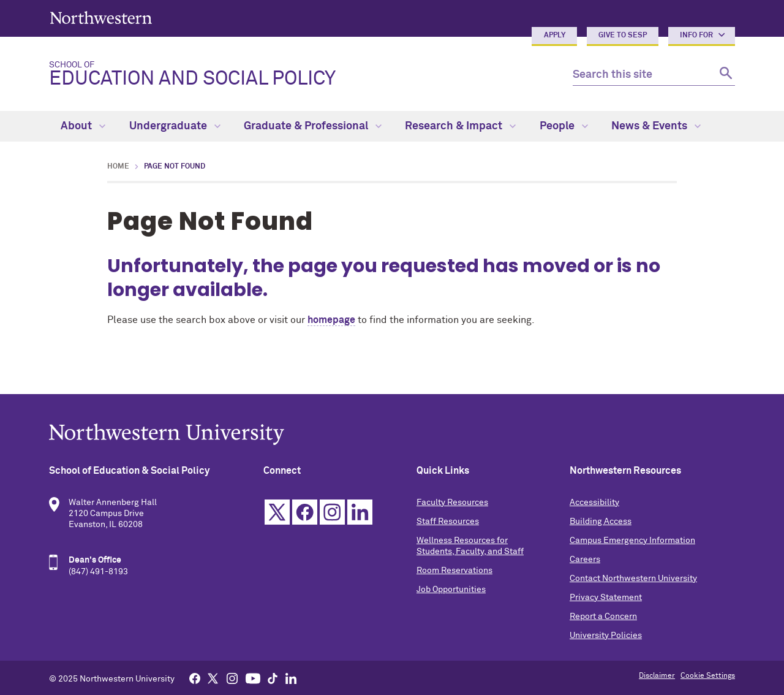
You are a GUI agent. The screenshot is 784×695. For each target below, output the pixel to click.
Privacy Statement (606, 598)
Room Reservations (454, 571)
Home (118, 167)
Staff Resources (448, 522)
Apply (555, 36)
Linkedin (360, 512)
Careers (585, 560)
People (564, 126)
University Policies (606, 636)
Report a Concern (603, 617)
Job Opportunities (451, 590)
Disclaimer (657, 676)
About (83, 126)
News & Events (656, 126)
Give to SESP (623, 36)
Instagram (332, 512)
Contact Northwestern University (633, 579)
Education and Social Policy (301, 75)
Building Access (601, 522)
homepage (331, 320)
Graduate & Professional (313, 126)
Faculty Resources (452, 503)
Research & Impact (460, 126)
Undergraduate (175, 126)
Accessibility (594, 503)
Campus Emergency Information (632, 541)
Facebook (305, 512)
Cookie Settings (708, 676)
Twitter (277, 512)
